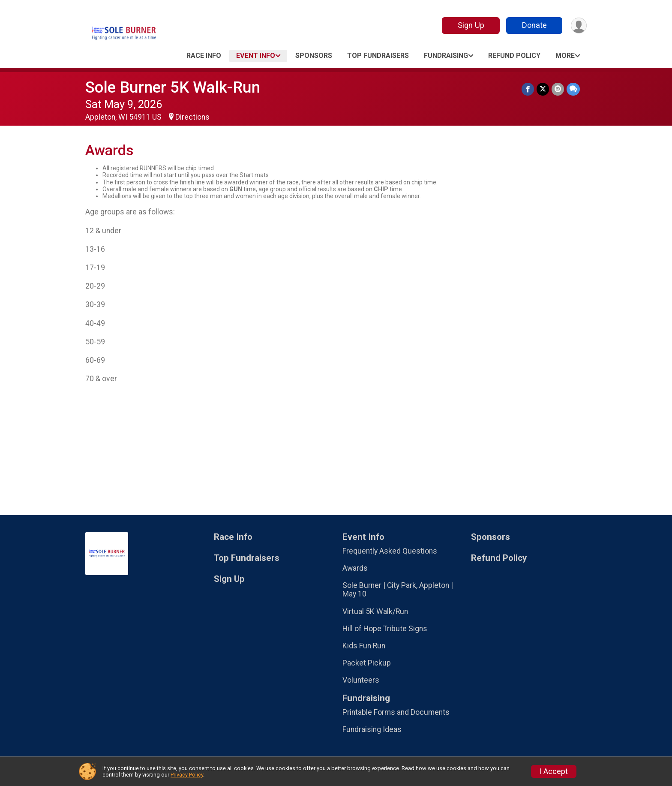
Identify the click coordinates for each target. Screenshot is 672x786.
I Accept (554, 771)
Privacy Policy (187, 775)
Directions (192, 117)
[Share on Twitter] (543, 89)
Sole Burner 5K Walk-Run (173, 87)
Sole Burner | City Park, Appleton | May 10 (398, 590)
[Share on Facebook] (528, 89)
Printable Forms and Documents (396, 712)
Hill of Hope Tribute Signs (385, 629)
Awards (355, 568)
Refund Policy (514, 56)
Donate (534, 25)
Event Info (256, 56)
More (565, 56)
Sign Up (471, 25)
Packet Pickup (367, 663)
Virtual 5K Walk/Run (375, 611)
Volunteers (361, 680)
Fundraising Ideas (372, 729)
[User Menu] (579, 26)
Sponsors (314, 56)
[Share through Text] (573, 89)
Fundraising (446, 56)
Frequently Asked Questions (390, 551)
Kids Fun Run (364, 646)
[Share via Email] (558, 89)
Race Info (204, 56)
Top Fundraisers (378, 56)
